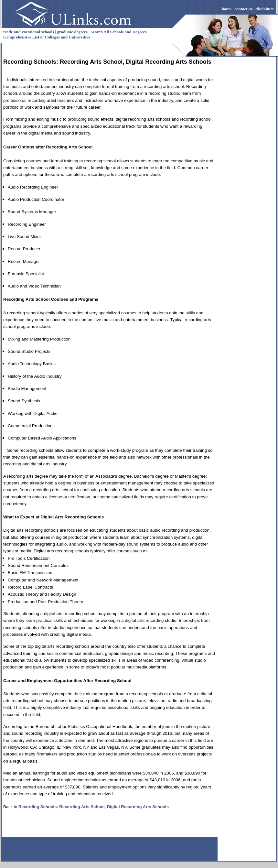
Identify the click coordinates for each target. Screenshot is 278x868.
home (227, 9)
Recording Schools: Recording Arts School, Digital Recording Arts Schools (94, 807)
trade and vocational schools (29, 32)
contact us (243, 9)
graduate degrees (72, 32)
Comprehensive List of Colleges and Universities (47, 37)
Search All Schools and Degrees (119, 32)
